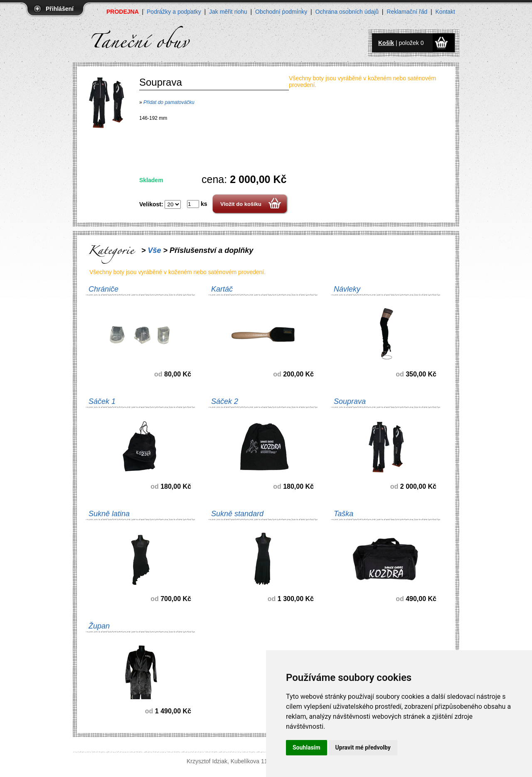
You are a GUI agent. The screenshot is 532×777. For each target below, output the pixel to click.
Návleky (347, 289)
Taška (344, 514)
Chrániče (103, 289)
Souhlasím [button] (307, 747)
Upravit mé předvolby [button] (363, 747)
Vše (155, 250)
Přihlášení (60, 9)
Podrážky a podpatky (174, 12)
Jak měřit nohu (228, 12)
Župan (99, 626)
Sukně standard (237, 514)
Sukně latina (109, 514)
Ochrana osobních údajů (347, 12)
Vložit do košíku (241, 204)
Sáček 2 (225, 401)
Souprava (350, 401)
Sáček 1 (102, 401)
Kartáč (222, 289)
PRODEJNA (123, 12)
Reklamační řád (407, 12)
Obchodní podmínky (281, 12)
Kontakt (445, 12)
